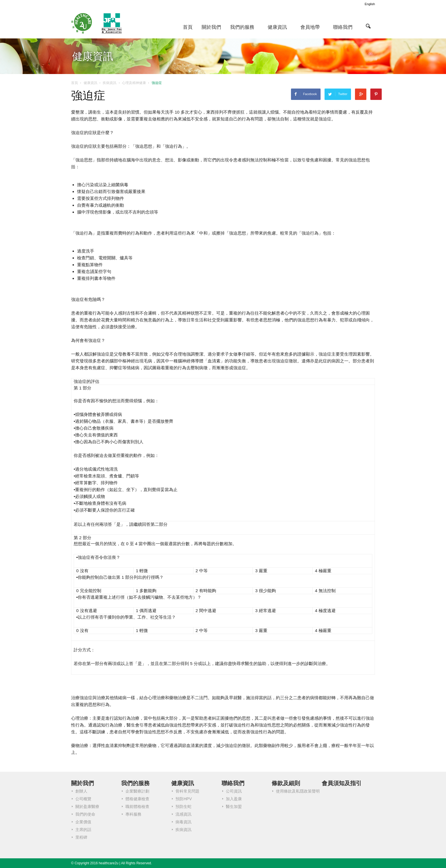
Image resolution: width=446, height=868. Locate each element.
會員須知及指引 (342, 783)
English (370, 4)
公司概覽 (83, 799)
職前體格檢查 (137, 807)
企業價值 (83, 822)
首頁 (188, 27)
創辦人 (81, 791)
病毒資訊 (183, 822)
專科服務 (133, 814)
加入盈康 (234, 799)
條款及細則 (286, 783)
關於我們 (211, 27)
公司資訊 (234, 791)
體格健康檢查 (137, 799)
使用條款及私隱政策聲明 (298, 791)
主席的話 (83, 830)
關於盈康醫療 (87, 807)
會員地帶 (310, 27)
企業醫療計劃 (137, 791)
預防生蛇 (183, 807)
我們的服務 (242, 27)
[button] (368, 26)
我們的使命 (85, 814)
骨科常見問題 (187, 791)
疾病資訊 (183, 830)
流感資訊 (183, 814)
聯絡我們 (343, 27)
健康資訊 (277, 27)
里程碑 (81, 837)
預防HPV (184, 799)
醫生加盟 (234, 807)
